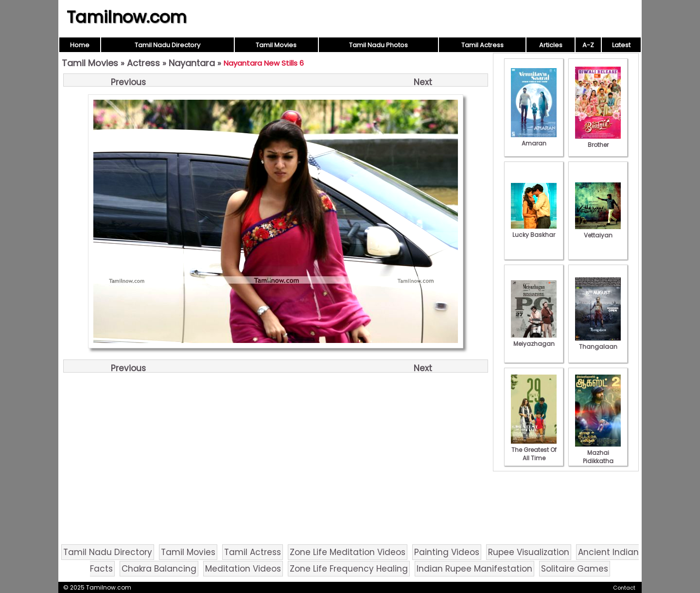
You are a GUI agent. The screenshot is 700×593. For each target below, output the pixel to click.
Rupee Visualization (529, 552)
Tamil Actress (482, 45)
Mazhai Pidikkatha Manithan (598, 457)
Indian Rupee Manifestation (474, 569)
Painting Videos (447, 552)
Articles (551, 45)
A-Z (588, 45)
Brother (598, 141)
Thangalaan (598, 342)
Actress (143, 63)
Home (80, 45)
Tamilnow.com (127, 17)
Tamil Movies (276, 45)
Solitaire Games (575, 569)
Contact (624, 588)
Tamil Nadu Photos (378, 45)
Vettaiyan (598, 231)
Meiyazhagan (534, 340)
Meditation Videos (243, 569)
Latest (621, 45)
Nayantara (192, 63)
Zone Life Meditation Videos (348, 552)
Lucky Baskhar (534, 231)
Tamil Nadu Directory (167, 45)
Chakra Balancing (159, 569)
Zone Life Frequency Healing (349, 569)
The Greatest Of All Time (534, 450)
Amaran (534, 139)
